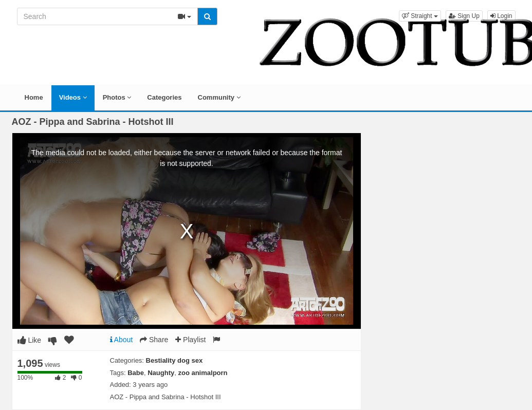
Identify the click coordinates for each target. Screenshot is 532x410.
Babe (136, 373)
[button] (420, 16)
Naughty (161, 373)
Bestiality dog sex (175, 360)
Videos (73, 97)
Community (219, 97)
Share (154, 340)
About (122, 340)
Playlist (190, 340)
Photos (117, 97)
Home (34, 97)
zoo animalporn (203, 373)
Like (30, 340)
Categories (164, 97)
